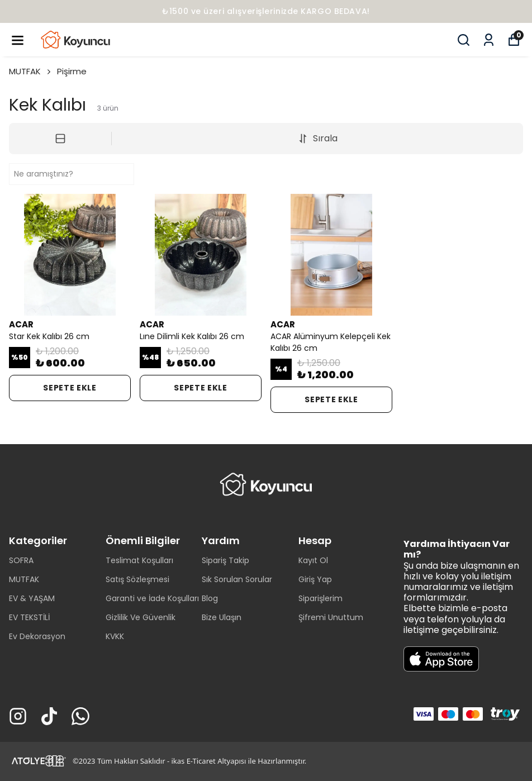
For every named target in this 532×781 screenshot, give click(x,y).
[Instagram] (18, 716)
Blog (210, 598)
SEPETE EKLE (70, 388)
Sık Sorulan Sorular (237, 579)
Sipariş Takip (225, 560)
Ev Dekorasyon (37, 636)
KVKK (115, 636)
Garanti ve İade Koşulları (152, 598)
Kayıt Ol (313, 560)
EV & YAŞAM (32, 598)
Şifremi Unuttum (331, 617)
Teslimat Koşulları (139, 560)
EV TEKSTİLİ (29, 617)
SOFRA (21, 560)
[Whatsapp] (80, 716)
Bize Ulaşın (222, 617)
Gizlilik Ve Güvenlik (141, 617)
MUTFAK (31, 71)
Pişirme (72, 71)
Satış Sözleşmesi (137, 579)
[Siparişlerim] (489, 40)
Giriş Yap (315, 579)
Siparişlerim (320, 598)
